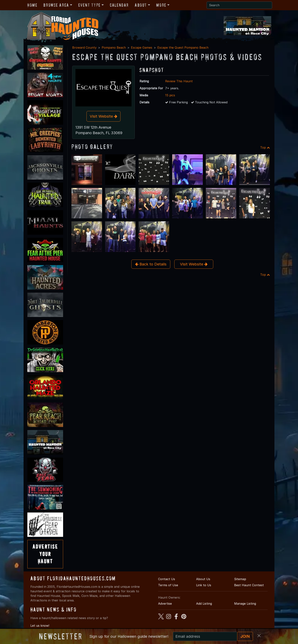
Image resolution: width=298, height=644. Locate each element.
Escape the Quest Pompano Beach (183, 48)
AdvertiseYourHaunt (45, 554)
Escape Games (142, 48)
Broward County (84, 48)
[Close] (259, 636)
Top (265, 147)
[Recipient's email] (205, 636)
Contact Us (167, 579)
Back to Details (151, 264)
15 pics (170, 95)
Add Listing (204, 604)
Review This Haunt (179, 81)
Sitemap (240, 579)
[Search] (239, 5)
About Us (203, 579)
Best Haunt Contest (249, 585)
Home (32, 5)
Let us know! (40, 626)
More (161, 5)
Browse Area (56, 5)
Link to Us (204, 585)
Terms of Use (168, 585)
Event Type (89, 5)
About (141, 5)
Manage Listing (245, 604)
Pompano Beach (114, 48)
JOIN (245, 636)
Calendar (119, 5)
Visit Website (103, 116)
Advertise (165, 604)
